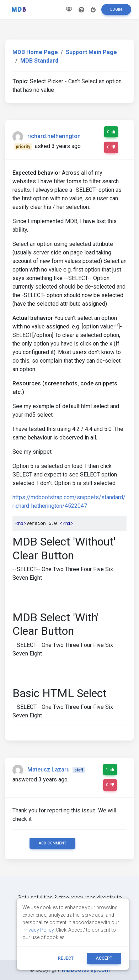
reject (66, 958)
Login (116, 9)
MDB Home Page (35, 52)
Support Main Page (91, 52)
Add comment (53, 843)
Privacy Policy (38, 930)
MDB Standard (39, 61)
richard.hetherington (54, 136)
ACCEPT (104, 958)
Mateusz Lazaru (49, 770)
